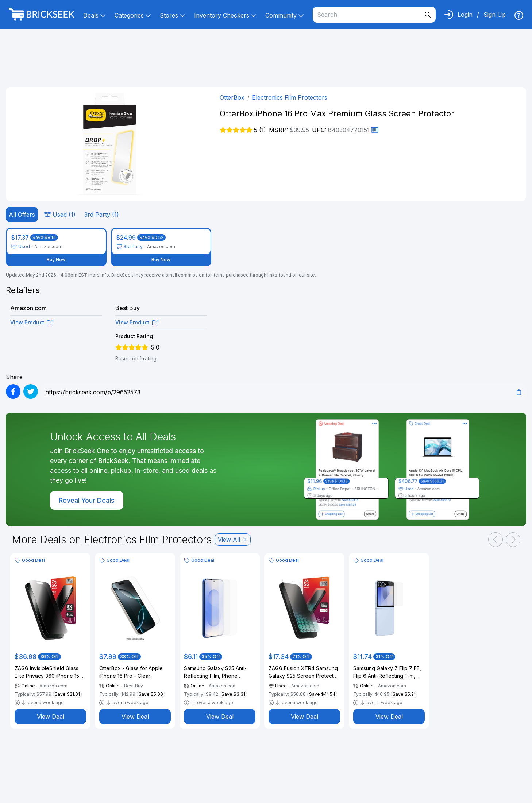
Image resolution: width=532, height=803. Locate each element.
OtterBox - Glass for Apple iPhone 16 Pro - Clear (131, 672)
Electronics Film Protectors (290, 97)
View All (233, 540)
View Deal (51, 717)
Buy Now (56, 260)
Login (465, 15)
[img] (519, 15)
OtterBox (232, 97)
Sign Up (495, 15)
